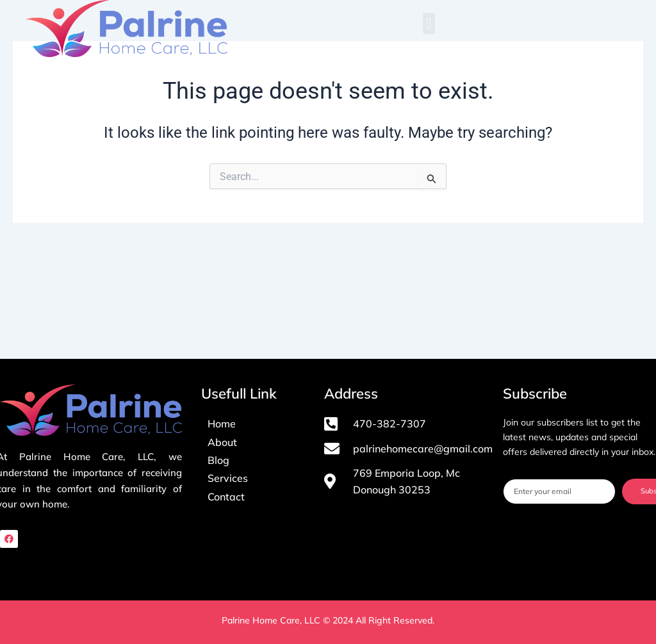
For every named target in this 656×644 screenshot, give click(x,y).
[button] (429, 23)
